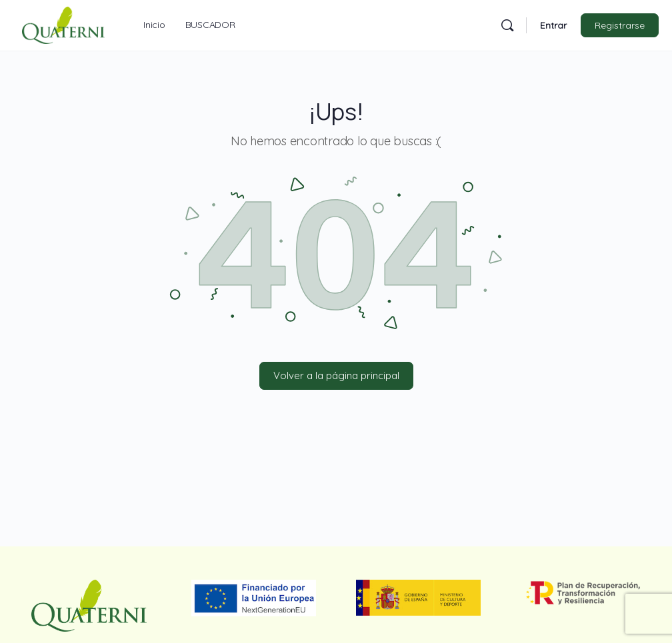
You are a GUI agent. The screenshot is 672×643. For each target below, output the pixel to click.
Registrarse (620, 25)
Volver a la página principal (336, 375)
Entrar (553, 25)
